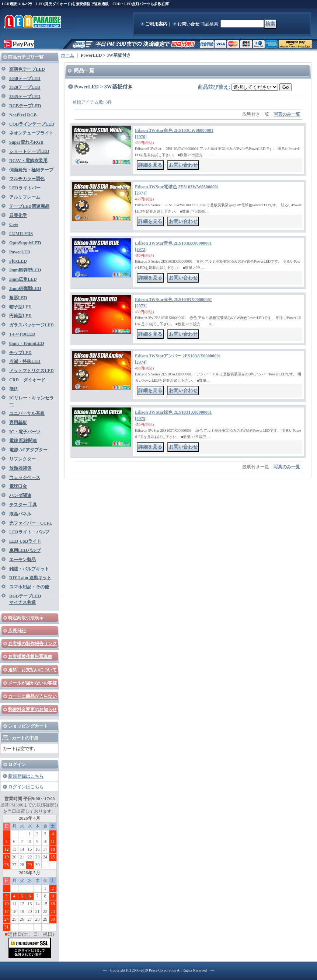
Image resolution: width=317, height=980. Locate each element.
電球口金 (18, 486)
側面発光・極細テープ (31, 170)
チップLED (20, 353)
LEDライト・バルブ (29, 532)
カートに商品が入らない (32, 696)
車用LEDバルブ (25, 550)
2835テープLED (25, 97)
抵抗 (14, 389)
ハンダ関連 (20, 496)
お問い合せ (188, 24)
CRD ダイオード (27, 380)
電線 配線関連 (23, 441)
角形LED (18, 298)
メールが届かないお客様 (32, 683)
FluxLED (18, 261)
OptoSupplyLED (25, 243)
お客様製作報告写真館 (30, 657)
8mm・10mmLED (27, 343)
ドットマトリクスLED (32, 371)
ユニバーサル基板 (27, 413)
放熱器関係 (20, 468)
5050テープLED (25, 78)
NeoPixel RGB (23, 115)
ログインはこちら (26, 787)
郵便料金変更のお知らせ (32, 710)
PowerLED (20, 252)
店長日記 (17, 631)
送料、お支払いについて (32, 670)
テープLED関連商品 (29, 206)
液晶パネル (20, 514)
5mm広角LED (23, 279)
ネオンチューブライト (31, 133)
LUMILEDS (21, 234)
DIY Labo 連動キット (30, 578)
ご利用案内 (156, 24)
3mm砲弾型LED (25, 288)
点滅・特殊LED (25, 361)
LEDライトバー (25, 188)
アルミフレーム (25, 197)
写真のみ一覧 (287, 114)
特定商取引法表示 (26, 618)
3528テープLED (25, 87)
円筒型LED (20, 316)
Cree (14, 224)
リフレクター (22, 459)
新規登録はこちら (26, 776)
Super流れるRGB (26, 142)
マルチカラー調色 (27, 179)
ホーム (67, 55)
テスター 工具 (23, 505)
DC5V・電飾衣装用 (28, 161)
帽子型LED (20, 307)
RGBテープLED (25, 106)
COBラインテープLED (32, 124)
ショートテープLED (29, 151)
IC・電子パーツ (25, 432)
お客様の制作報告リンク (32, 644)
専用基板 (18, 423)
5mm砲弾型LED (25, 270)
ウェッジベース (25, 477)
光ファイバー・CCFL (31, 523)
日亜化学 (18, 216)
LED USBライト (25, 541)
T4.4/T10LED (22, 334)
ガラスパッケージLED (32, 325)
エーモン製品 (22, 560)
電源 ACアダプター (28, 450)
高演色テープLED (27, 69)
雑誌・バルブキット (29, 569)
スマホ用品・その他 (29, 587)
